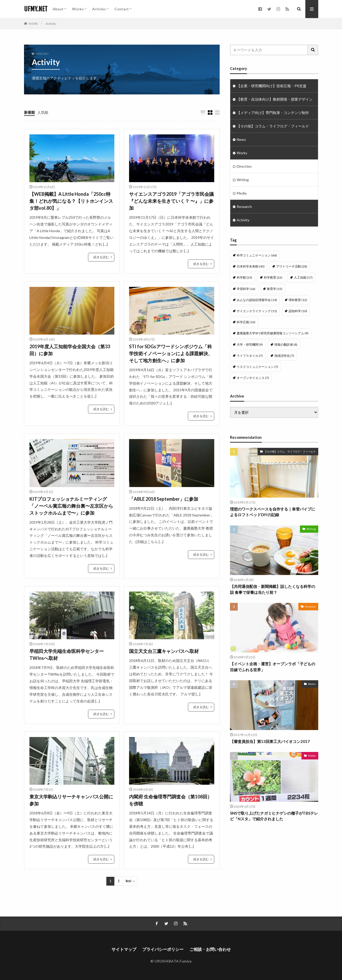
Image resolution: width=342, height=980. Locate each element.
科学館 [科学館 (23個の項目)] (244, 277)
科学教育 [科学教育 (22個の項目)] (273, 277)
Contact (122, 9)
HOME (33, 24)
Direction (244, 166)
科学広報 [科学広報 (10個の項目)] (246, 322)
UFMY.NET (36, 9)
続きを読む (101, 257)
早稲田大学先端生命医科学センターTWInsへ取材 (67, 655)
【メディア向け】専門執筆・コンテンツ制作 (273, 113)
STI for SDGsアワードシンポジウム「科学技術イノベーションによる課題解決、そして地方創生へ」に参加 (171, 353)
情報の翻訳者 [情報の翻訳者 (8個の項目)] (286, 345)
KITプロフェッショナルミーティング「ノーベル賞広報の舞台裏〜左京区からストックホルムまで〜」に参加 (71, 506)
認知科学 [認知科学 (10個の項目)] (298, 311)
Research (244, 206)
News (241, 139)
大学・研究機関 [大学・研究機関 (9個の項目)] (250, 345)
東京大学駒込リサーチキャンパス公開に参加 (71, 800)
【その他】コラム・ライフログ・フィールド (273, 126)
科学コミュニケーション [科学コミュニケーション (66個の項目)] (257, 255)
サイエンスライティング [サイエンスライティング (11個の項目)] (257, 311)
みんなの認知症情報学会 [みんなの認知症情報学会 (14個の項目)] (257, 300)
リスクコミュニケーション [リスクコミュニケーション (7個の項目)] (257, 367)
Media (242, 193)
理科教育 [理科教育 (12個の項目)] (298, 300)
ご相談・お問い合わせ (210, 949)
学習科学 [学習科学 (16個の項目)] (246, 289)
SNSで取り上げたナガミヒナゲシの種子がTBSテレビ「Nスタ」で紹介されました (274, 810)
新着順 (29, 112)
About (58, 9)
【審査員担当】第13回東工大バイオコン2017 (270, 735)
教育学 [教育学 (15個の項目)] (275, 289)
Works (78, 9)
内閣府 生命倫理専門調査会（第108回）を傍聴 (170, 800)
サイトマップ (124, 949)
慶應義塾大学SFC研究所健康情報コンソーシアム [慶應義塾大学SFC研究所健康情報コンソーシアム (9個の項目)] (273, 333)
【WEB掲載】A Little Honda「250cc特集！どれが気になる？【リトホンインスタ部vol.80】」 (71, 201)
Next (129, 881)
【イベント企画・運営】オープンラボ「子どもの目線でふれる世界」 (273, 661)
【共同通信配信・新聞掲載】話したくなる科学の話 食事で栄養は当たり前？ (273, 583)
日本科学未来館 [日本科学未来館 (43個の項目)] (251, 266)
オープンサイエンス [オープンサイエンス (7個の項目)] (253, 378)
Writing (243, 180)
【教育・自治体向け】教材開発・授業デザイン (275, 99)
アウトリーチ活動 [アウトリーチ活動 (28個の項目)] (292, 266)
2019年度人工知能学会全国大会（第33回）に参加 (70, 350)
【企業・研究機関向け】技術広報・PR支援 (272, 86)
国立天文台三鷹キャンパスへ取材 (164, 651)
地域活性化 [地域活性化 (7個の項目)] (284, 356)
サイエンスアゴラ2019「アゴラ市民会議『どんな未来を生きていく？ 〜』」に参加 (171, 201)
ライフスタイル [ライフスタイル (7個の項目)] (250, 356)
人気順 (43, 112)
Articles (99, 9)
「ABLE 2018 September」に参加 (164, 499)
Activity (51, 24)
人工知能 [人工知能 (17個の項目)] (303, 277)
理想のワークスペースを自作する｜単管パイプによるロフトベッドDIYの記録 (273, 506)
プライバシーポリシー (163, 949)
